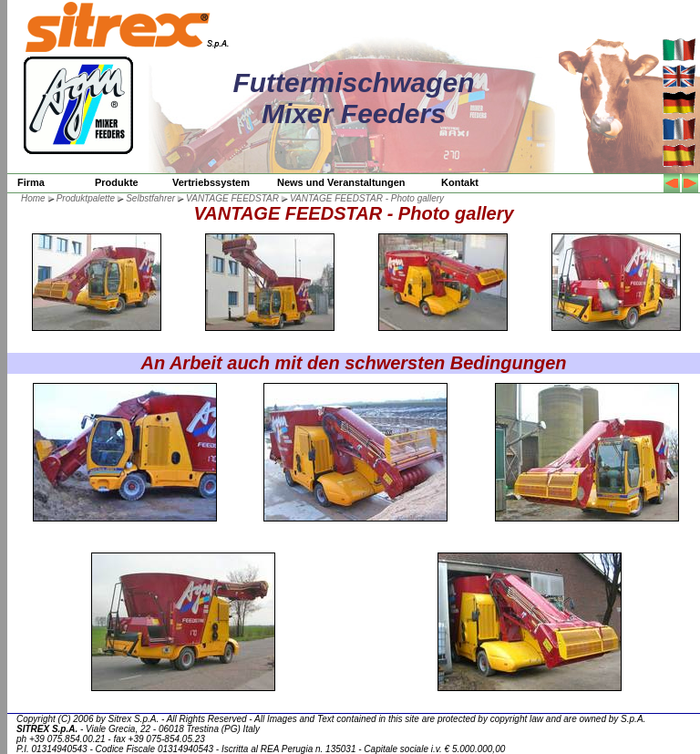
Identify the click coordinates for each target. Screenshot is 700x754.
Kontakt (460, 182)
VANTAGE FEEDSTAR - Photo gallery (367, 198)
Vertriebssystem (211, 182)
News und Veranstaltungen (341, 182)
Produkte (117, 182)
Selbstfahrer (150, 198)
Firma (31, 182)
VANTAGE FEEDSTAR (232, 198)
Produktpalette (86, 198)
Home (33, 198)
